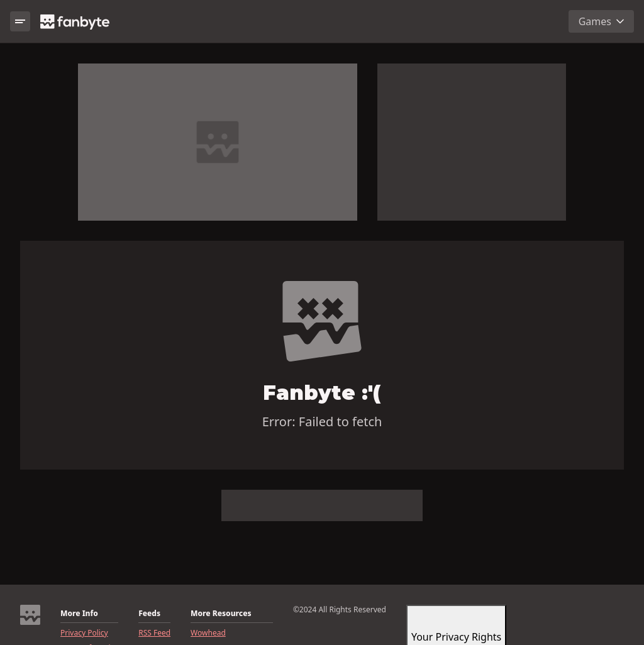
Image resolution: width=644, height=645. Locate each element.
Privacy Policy (84, 633)
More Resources (221, 614)
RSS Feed (154, 633)
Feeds (149, 614)
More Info (79, 614)
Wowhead (208, 633)
